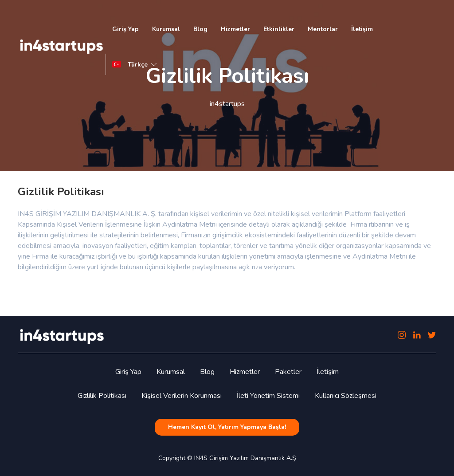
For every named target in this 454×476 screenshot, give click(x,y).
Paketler (288, 372)
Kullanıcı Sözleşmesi (346, 396)
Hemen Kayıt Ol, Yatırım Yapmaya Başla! (227, 427)
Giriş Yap (125, 29)
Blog (200, 29)
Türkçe (143, 64)
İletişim (362, 29)
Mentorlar (323, 29)
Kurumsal (166, 29)
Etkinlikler (279, 29)
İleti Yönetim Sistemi (268, 396)
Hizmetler (235, 29)
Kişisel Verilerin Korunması (182, 396)
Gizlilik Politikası (102, 396)
